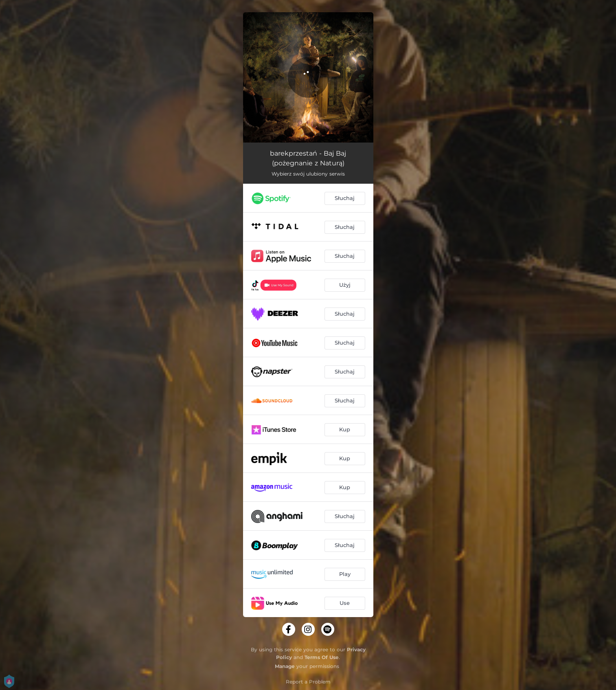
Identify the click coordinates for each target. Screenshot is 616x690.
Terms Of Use (322, 657)
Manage (285, 666)
